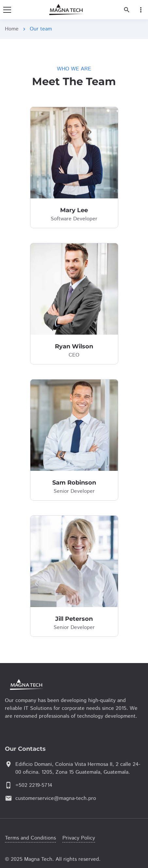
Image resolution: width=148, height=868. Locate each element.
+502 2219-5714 (34, 785)
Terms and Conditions (30, 838)
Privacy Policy (79, 838)
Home (12, 29)
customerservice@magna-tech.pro (56, 798)
